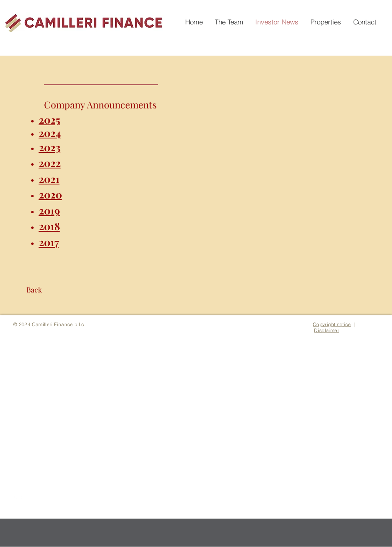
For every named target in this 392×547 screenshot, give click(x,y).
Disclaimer (327, 330)
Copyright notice (332, 324)
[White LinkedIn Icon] (18, 496)
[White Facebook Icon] (30, 496)
